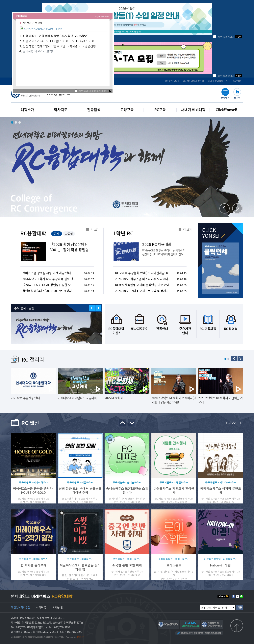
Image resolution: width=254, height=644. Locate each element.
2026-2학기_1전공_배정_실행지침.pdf (43, 29)
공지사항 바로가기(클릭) (38, 51)
